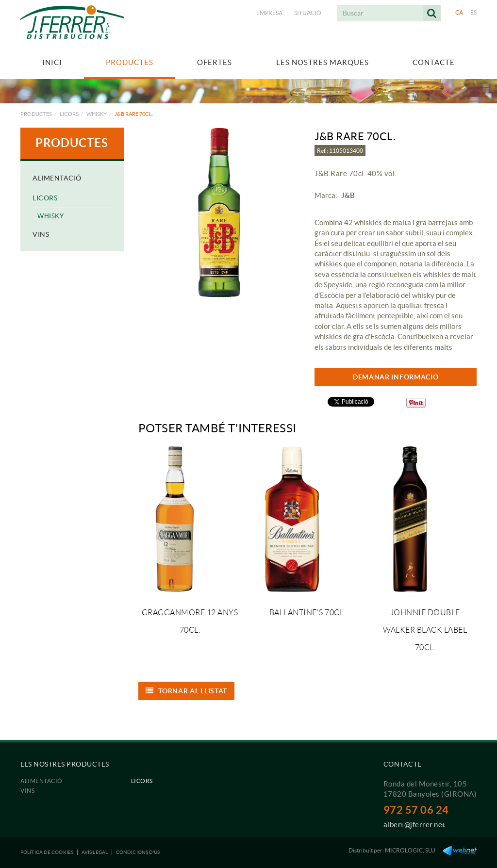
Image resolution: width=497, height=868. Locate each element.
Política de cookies (47, 852)
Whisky (97, 114)
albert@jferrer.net (414, 825)
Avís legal (95, 852)
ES (474, 12)
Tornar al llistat (187, 691)
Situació (308, 13)
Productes (36, 114)
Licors (69, 114)
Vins (41, 234)
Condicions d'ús (138, 852)
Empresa (269, 13)
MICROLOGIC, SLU (410, 850)
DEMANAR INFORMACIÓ (396, 377)
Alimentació (57, 178)
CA (459, 12)
